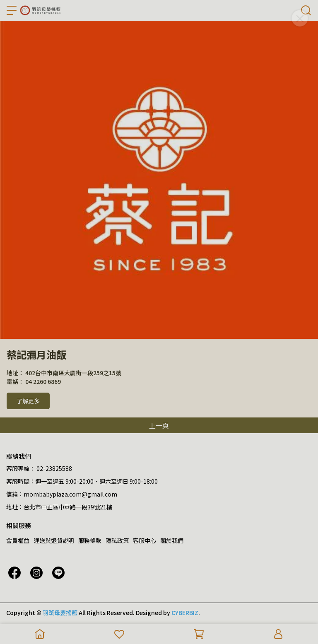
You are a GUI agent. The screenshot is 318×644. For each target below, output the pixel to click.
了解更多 (28, 401)
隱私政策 (117, 540)
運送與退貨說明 (54, 540)
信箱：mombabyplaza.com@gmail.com (62, 494)
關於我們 (172, 540)
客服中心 (145, 540)
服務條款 (90, 540)
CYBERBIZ (185, 613)
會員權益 (18, 540)
